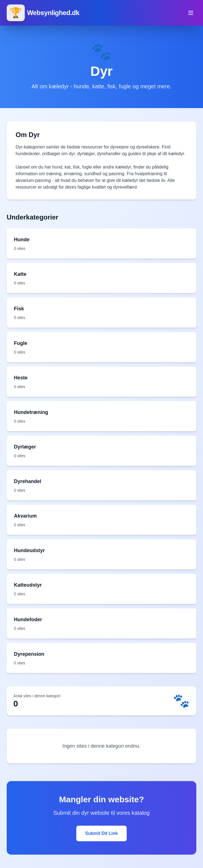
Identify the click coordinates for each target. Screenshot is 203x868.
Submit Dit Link (101, 833)
